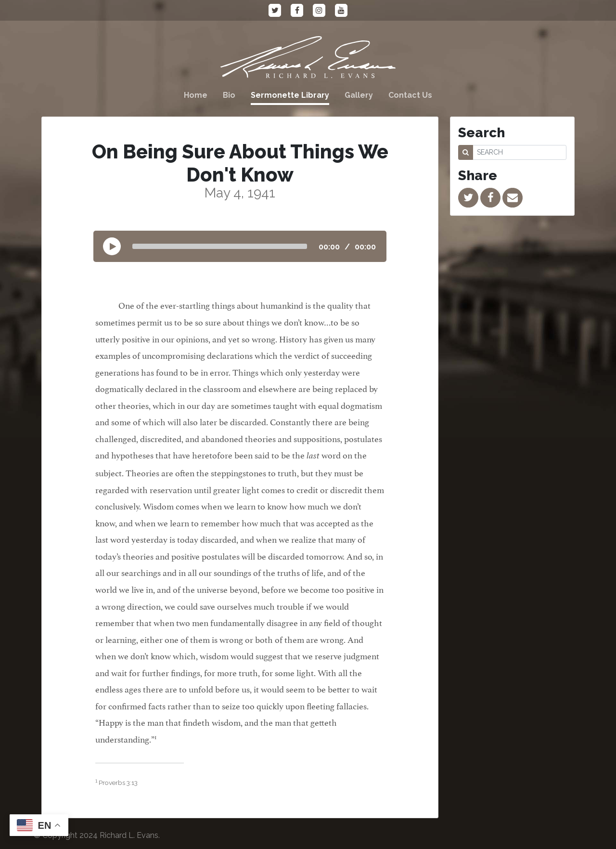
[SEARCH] (520, 152)
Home (196, 95)
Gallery (359, 95)
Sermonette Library (290, 95)
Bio (229, 95)
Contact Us (410, 95)
